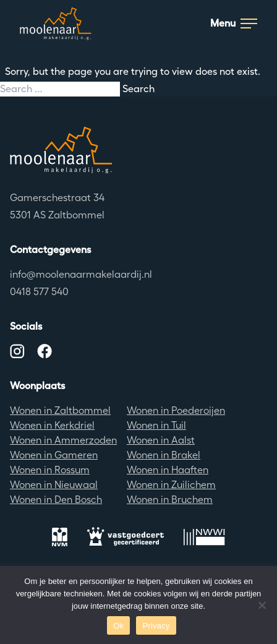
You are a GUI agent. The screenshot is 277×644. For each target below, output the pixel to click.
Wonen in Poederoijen (176, 410)
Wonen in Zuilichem (171, 485)
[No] (262, 605)
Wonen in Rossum (50, 470)
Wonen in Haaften (168, 470)
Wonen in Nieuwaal (54, 485)
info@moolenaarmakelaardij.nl (81, 274)
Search (138, 89)
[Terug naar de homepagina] (138, 150)
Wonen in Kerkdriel (52, 425)
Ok (118, 626)
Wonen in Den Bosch (56, 500)
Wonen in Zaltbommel (60, 410)
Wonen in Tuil (156, 425)
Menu (234, 23)
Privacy (156, 626)
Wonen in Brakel (164, 455)
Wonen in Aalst (161, 440)
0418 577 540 (39, 292)
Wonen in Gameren (54, 455)
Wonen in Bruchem (170, 500)
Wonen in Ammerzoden (63, 440)
